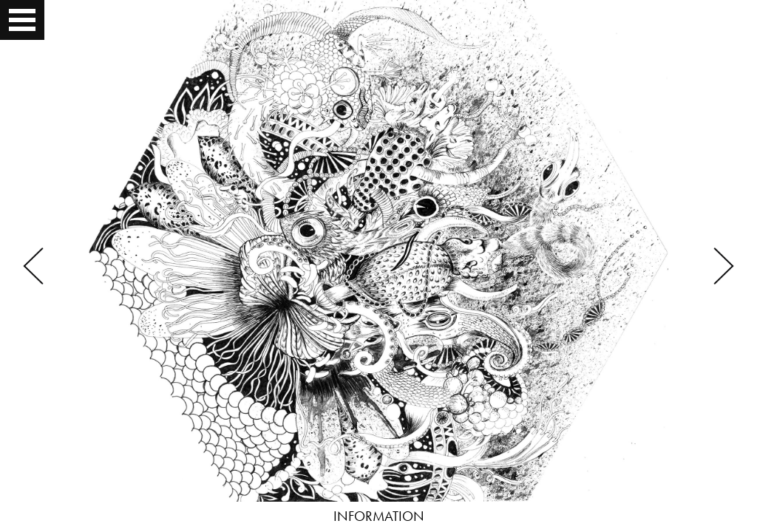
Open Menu (24, 20)
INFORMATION (379, 516)
